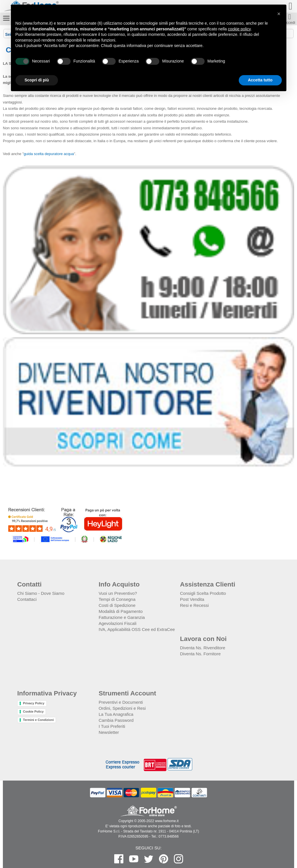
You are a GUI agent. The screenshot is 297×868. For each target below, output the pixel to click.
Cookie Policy (33, 711)
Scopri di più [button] (37, 80)
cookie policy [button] (239, 29)
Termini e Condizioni (38, 720)
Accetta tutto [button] (260, 80)
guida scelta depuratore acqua (49, 154)
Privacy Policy (34, 703)
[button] (279, 14)
